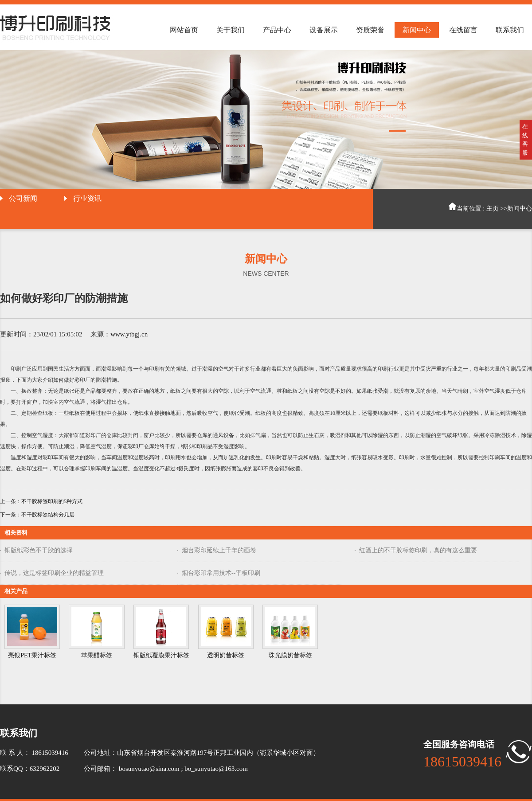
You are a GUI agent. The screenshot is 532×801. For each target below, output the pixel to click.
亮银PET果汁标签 (32, 655)
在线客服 (525, 140)
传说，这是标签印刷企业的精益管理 (54, 573)
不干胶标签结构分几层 (48, 515)
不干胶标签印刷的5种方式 (52, 501)
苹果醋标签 (97, 655)
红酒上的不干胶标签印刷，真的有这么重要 (418, 550)
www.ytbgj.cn (129, 334)
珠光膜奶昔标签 (290, 655)
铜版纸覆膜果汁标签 (161, 655)
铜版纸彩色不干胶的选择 (39, 550)
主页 (493, 209)
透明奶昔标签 (226, 655)
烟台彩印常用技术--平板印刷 (221, 573)
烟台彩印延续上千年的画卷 (219, 550)
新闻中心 (520, 209)
